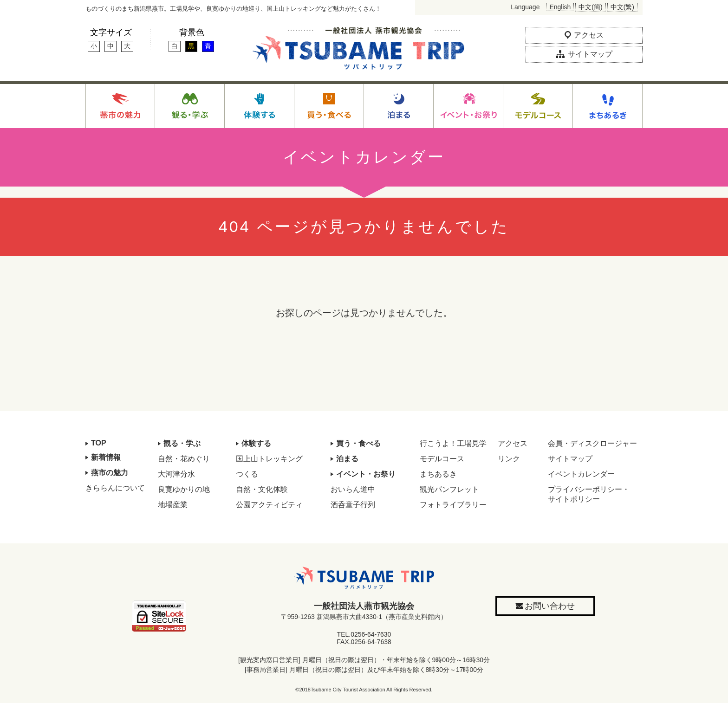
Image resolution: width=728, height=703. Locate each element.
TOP (99, 443)
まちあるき (438, 474)
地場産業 (173, 505)
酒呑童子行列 (353, 505)
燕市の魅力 (110, 473)
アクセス (513, 443)
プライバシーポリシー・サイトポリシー (589, 494)
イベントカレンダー (581, 474)
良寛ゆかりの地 (184, 489)
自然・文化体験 (262, 489)
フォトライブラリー (453, 505)
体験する (256, 443)
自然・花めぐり (184, 459)
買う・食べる (358, 443)
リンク (509, 459)
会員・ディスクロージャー (592, 443)
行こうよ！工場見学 (453, 443)
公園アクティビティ (269, 505)
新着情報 (106, 457)
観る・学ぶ (182, 443)
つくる (247, 474)
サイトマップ (570, 459)
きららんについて (115, 488)
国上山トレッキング (269, 459)
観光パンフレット (449, 489)
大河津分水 (176, 474)
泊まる (347, 459)
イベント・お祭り (366, 474)
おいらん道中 (353, 489)
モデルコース (442, 459)
